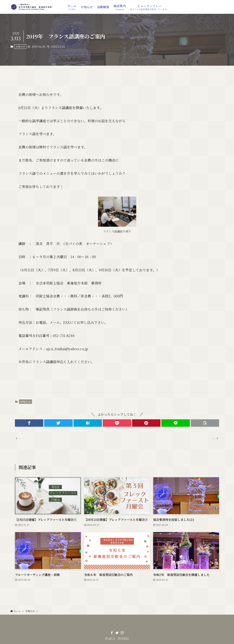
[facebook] (112, 633)
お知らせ (20, 46)
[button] (29, 423)
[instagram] (122, 633)
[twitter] (117, 633)
